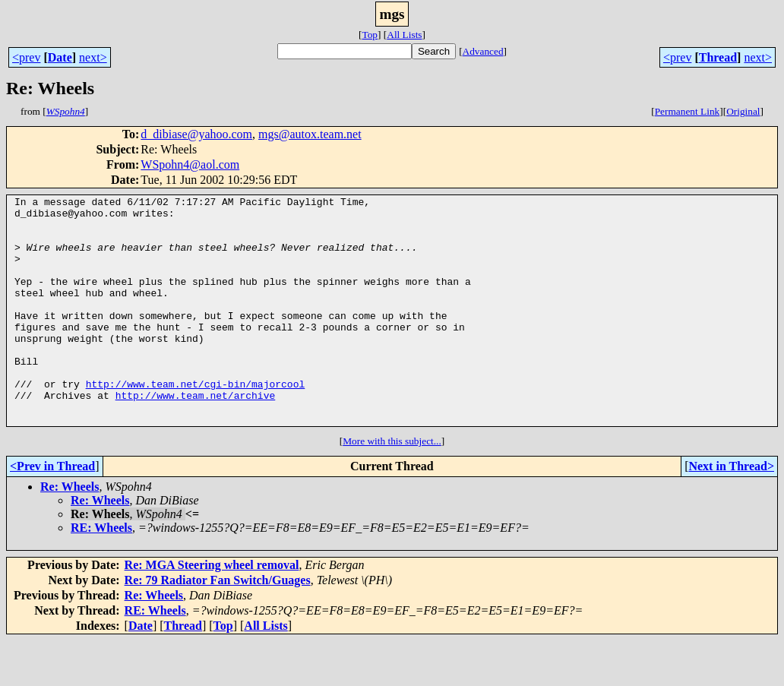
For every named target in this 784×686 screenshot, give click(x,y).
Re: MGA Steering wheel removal (212, 610)
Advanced (483, 51)
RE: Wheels (101, 573)
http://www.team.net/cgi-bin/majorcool (196, 422)
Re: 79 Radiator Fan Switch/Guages (218, 626)
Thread (718, 57)
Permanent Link (688, 111)
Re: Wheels (70, 532)
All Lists (404, 35)
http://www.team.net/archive (196, 436)
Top (370, 35)
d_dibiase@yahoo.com (196, 134)
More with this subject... (392, 487)
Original (743, 111)
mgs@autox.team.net (310, 134)
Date (60, 57)
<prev (26, 57)
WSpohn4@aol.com (190, 164)
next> (93, 57)
